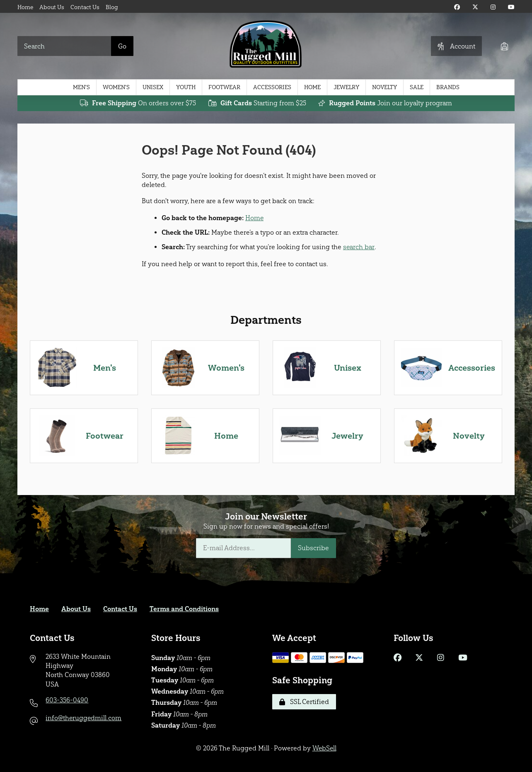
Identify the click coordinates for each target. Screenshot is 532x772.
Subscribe (313, 548)
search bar (359, 247)
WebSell (324, 748)
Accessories (272, 87)
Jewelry (346, 87)
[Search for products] (64, 46)
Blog (112, 7)
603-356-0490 (67, 700)
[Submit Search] (122, 46)
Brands (448, 87)
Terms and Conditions (184, 609)
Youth (186, 87)
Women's (116, 87)
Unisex (153, 87)
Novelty (384, 87)
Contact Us (85, 7)
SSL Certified (304, 702)
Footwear (224, 87)
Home (25, 7)
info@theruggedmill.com (84, 718)
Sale (417, 87)
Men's (81, 87)
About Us (52, 7)
